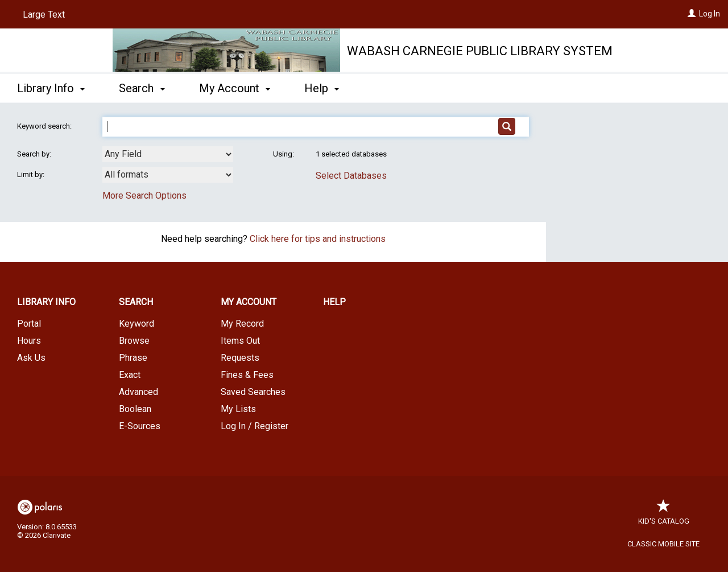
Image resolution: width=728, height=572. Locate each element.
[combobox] (168, 154)
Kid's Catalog (664, 515)
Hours (29, 341)
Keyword (136, 324)
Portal (29, 324)
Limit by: (32, 174)
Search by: (35, 154)
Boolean (135, 409)
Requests (240, 358)
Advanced (138, 392)
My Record (242, 324)
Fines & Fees (247, 375)
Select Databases (351, 176)
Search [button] (142, 88)
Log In (710, 14)
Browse (134, 341)
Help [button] (322, 88)
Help (334, 302)
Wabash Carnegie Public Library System (480, 51)
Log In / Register (255, 426)
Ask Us (31, 358)
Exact (130, 375)
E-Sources (140, 426)
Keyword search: (45, 126)
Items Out (240, 341)
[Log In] (692, 14)
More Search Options (144, 196)
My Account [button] (235, 88)
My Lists (238, 409)
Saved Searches (253, 392)
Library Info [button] (51, 88)
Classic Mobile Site (663, 544)
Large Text (44, 15)
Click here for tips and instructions (318, 239)
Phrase (133, 358)
